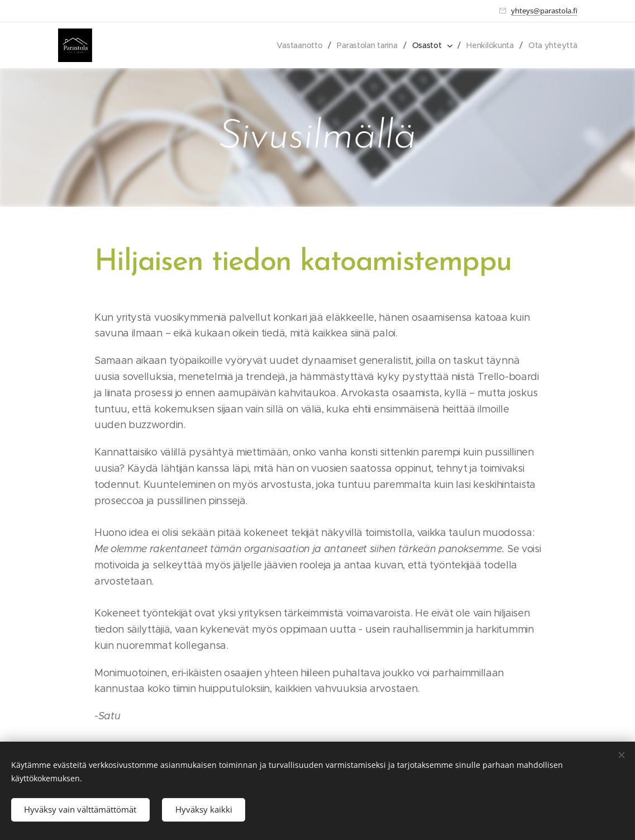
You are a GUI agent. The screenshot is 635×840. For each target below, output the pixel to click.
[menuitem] (296, 45)
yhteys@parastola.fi (544, 11)
